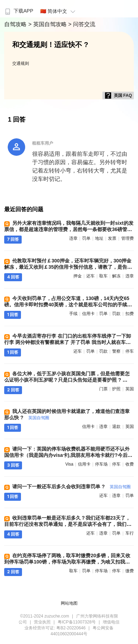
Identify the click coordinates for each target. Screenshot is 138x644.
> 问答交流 (82, 24)
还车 (90, 276)
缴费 (130, 571)
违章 (73, 238)
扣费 (130, 314)
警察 (116, 351)
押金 (78, 276)
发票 (112, 238)
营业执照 (42, 622)
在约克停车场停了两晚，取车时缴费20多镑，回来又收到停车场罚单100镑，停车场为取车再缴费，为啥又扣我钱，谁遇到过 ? (67, 562)
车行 (130, 533)
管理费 (128, 238)
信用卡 (88, 314)
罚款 (116, 314)
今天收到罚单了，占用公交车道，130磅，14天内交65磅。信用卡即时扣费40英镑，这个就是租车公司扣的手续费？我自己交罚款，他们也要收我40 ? (67, 305)
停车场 (101, 464)
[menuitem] (18, 9)
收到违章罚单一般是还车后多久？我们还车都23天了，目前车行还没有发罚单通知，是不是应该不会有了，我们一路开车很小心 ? (68, 524)
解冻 (116, 276)
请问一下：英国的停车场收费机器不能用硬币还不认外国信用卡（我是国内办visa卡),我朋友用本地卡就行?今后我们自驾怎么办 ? (68, 455)
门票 (103, 389)
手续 (73, 314)
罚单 (86, 238)
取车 (103, 276)
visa (69, 464)
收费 (130, 464)
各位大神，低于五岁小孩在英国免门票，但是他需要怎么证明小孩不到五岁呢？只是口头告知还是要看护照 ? (67, 380)
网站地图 (69, 603)
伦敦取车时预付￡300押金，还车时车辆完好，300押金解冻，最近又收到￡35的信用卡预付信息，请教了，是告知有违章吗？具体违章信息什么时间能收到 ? (68, 267)
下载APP (18, 11)
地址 (99, 238)
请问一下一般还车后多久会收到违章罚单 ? (71, 486)
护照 (116, 389)
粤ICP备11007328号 (77, 622)
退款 (116, 427)
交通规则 (21, 63)
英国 (130, 389)
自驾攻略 (16, 24)
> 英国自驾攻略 (48, 24)
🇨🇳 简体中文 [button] (59, 11)
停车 (130, 351)
